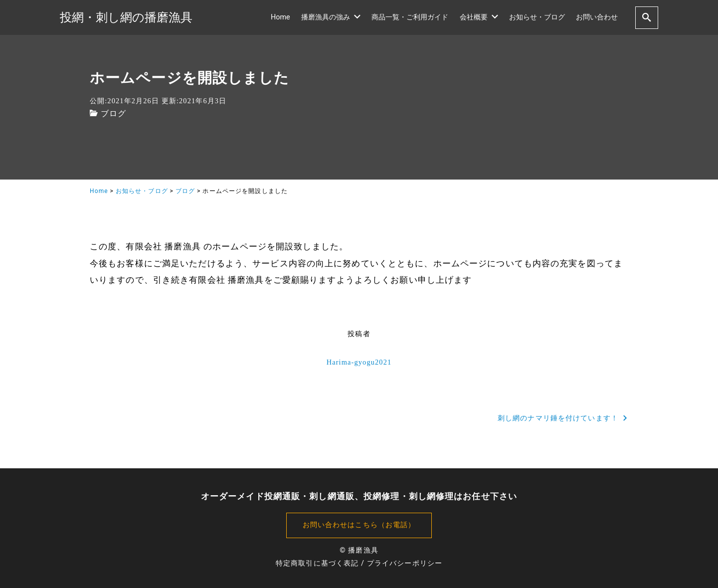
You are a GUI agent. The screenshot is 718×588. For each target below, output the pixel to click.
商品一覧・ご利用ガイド (410, 17)
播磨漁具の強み (331, 17)
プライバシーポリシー (405, 563)
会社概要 (479, 17)
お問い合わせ (597, 17)
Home (280, 17)
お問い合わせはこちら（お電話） (359, 525)
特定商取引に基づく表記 (317, 563)
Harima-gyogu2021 (359, 362)
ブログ (113, 113)
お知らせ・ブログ (537, 17)
